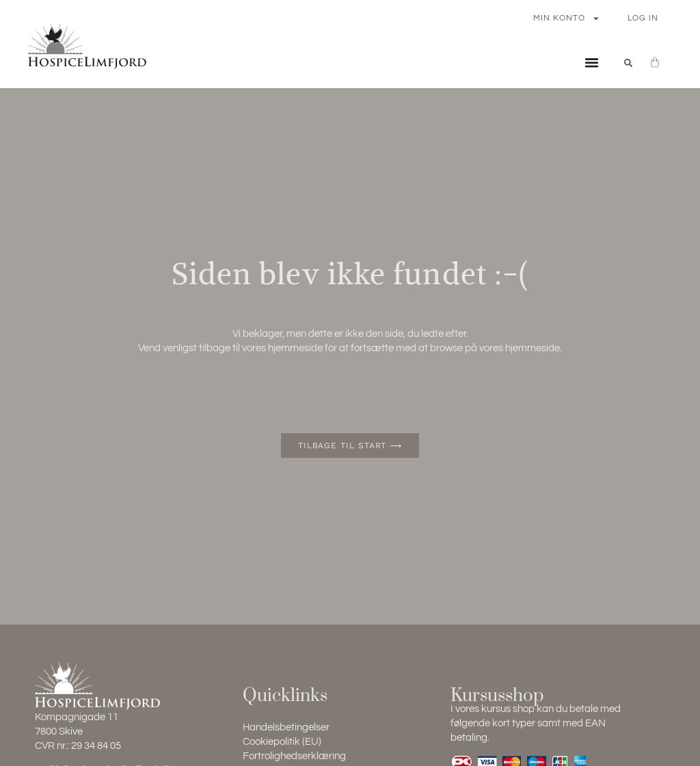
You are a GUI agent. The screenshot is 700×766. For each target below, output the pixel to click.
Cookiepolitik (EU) (282, 742)
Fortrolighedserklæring (294, 756)
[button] (591, 63)
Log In (643, 18)
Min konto (567, 18)
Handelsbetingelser (286, 727)
